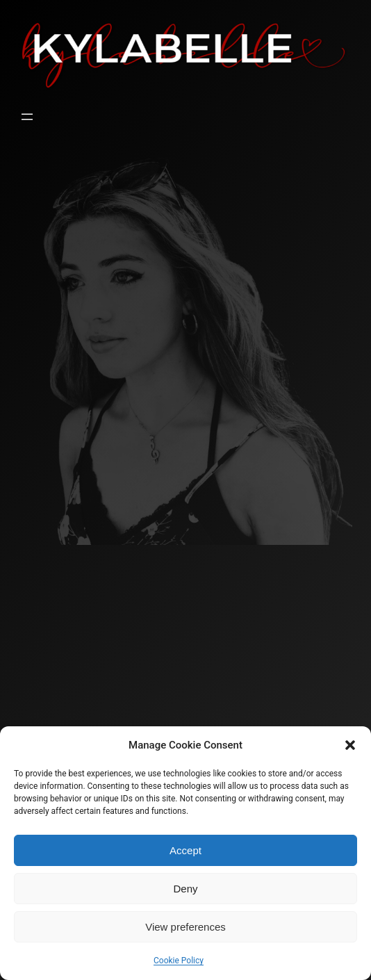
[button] (350, 745)
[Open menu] (27, 117)
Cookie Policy (179, 961)
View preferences (185, 927)
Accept (185, 850)
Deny (185, 889)
